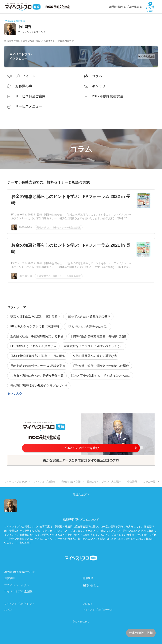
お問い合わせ (91, 585)
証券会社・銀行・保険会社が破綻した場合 (101, 366)
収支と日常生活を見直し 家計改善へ (35, 316)
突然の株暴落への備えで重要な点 (95, 356)
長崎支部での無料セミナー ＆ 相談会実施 (38, 366)
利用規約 (88, 578)
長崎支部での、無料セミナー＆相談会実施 (59, 227)
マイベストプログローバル (98, 610)
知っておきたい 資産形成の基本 (89, 316)
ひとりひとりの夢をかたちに (89, 326)
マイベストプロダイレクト (19, 604)
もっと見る (15, 393)
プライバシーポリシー (18, 585)
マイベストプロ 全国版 (18, 591)
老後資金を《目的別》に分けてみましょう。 (93, 346)
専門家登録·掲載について (20, 572)
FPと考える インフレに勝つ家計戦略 (35, 326)
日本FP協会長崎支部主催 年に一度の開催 (38, 356)
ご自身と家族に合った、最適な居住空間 (37, 376)
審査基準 (24, 543)
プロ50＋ (88, 604)
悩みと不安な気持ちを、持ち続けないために (101, 376)
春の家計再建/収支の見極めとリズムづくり (39, 386)
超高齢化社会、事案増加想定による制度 (37, 336)
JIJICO (8, 610)
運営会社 (10, 578)
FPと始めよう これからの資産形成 (33, 346)
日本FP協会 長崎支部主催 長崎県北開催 (99, 336)
